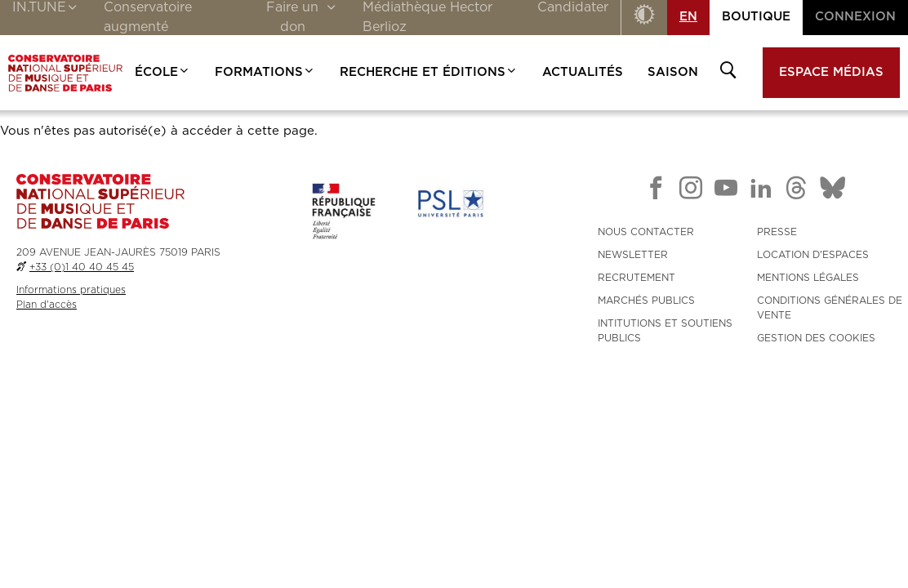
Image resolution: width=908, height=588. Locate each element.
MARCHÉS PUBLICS (646, 301)
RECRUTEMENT (636, 278)
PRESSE (777, 232)
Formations (265, 72)
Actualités (583, 72)
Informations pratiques (71, 290)
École (162, 72)
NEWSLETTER (633, 255)
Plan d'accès (47, 305)
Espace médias (831, 72)
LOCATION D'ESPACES (813, 255)
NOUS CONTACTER (646, 232)
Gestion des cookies (816, 338)
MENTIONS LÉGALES (808, 278)
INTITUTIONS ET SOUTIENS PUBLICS (665, 331)
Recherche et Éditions (429, 72)
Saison (673, 72)
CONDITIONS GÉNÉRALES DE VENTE (830, 308)
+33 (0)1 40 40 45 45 (82, 267)
